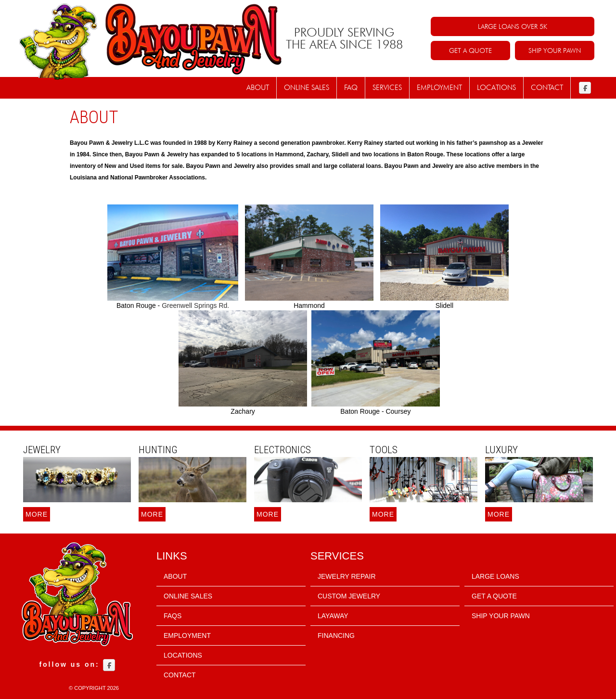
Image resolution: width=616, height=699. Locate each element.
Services (387, 88)
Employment (439, 88)
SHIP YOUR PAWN (555, 51)
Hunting (158, 450)
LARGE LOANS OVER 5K (513, 26)
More (37, 514)
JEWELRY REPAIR (347, 576)
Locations (496, 88)
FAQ (351, 88)
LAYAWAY (333, 616)
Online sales (188, 596)
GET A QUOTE (470, 51)
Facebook (585, 88)
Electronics (282, 450)
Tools (384, 450)
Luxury (501, 450)
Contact (547, 88)
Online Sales (307, 88)
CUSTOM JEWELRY (349, 596)
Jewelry (42, 450)
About (258, 88)
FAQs (173, 616)
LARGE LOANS (495, 576)
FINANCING (336, 635)
